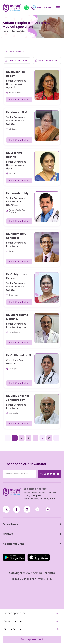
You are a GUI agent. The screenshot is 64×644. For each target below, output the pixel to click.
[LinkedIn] (37, 509)
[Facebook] (6, 509)
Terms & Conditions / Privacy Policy (32, 579)
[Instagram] (27, 509)
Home (5, 31)
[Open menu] (58, 8)
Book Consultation (19, 99)
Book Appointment (32, 639)
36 (49, 438)
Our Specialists (18, 31)
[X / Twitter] (17, 509)
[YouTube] (48, 509)
